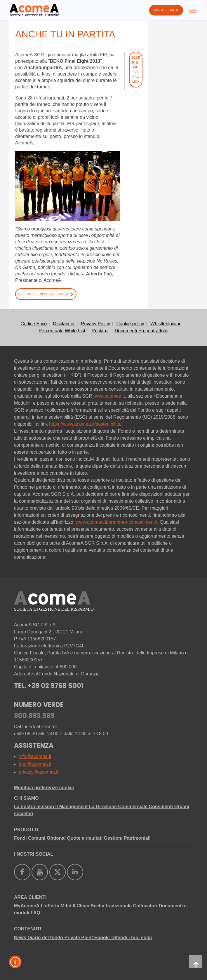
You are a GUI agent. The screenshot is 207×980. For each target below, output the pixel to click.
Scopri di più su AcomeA (46, 294)
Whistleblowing (166, 324)
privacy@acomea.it (39, 772)
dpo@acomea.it (35, 764)
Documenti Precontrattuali (142, 331)
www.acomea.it (109, 396)
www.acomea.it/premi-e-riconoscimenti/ (116, 522)
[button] (15, 962)
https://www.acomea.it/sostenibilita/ (85, 424)
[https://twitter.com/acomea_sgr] (58, 872)
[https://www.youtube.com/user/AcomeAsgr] (40, 872)
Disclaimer (64, 324)
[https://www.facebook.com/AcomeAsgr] (22, 872)
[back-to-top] (196, 962)
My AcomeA (166, 10)
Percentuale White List (62, 331)
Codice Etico (34, 324)
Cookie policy (130, 324)
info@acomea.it (35, 756)
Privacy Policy (96, 324)
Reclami (100, 331)
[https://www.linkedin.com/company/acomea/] (75, 872)
